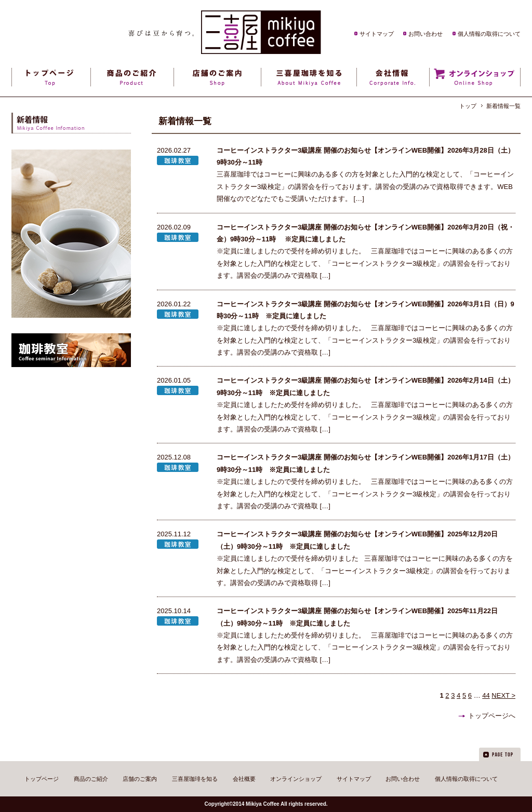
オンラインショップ (296, 779)
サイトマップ (377, 34)
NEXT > (503, 695)
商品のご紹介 (91, 779)
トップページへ (492, 716)
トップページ (42, 779)
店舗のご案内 (140, 779)
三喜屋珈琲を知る (195, 779)
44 (486, 695)
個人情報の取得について (489, 34)
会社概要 (244, 779)
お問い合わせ (425, 34)
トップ (468, 106)
